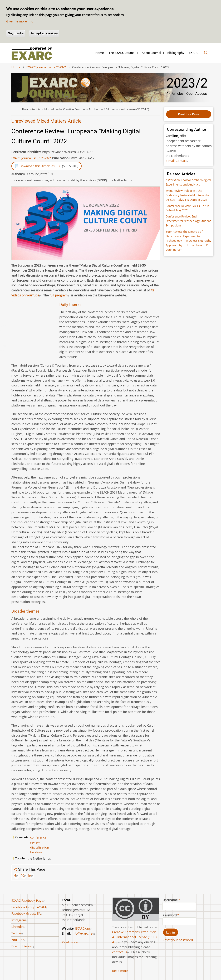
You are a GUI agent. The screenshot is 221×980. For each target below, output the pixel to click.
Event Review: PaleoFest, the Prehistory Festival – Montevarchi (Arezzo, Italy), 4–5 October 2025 (187, 195)
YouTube (19, 940)
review (35, 842)
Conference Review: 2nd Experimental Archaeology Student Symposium (188, 221)
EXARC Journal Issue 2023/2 (46, 67)
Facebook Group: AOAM (30, 907)
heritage (36, 852)
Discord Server (23, 946)
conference (38, 837)
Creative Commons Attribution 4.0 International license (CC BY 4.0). (135, 937)
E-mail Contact (177, 161)
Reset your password (178, 940)
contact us (121, 952)
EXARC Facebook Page (28, 901)
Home (100, 53)
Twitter (18, 933)
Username (170, 900)
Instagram (20, 920)
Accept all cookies (44, 33)
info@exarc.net (84, 933)
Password (170, 915)
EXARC (194, 53)
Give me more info (20, 21)
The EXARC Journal (122, 53)
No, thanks (16, 33)
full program (60, 295)
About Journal (151, 53)
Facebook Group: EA (27, 913)
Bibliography (176, 53)
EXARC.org (84, 928)
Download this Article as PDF (40, 166)
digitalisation (40, 847)
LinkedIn (19, 927)
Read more (70, 942)
